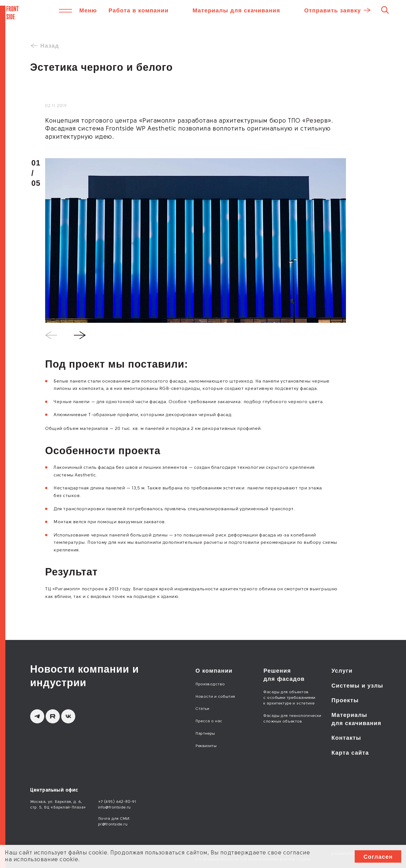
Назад (50, 46)
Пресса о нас (209, 721)
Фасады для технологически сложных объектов (292, 719)
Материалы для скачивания (236, 10)
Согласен (378, 857)
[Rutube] (53, 716)
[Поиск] (385, 10)
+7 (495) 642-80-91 (117, 802)
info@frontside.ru (114, 808)
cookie (98, 853)
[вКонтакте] (68, 716)
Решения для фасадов (284, 675)
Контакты (347, 738)
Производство (210, 684)
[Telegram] (37, 716)
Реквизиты (206, 746)
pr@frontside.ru (113, 824)
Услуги (342, 671)
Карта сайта (350, 753)
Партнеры (205, 734)
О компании (214, 671)
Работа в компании (139, 10)
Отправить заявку (333, 10)
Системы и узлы (358, 686)
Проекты (345, 700)
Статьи (202, 709)
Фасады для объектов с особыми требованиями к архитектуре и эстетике (289, 698)
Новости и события (215, 697)
